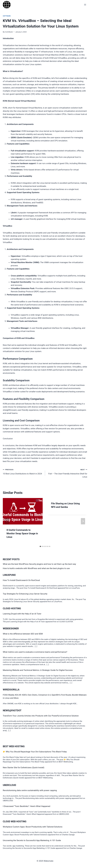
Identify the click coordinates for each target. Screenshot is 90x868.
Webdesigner (11, 628)
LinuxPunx (9, 575)
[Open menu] (85, 5)
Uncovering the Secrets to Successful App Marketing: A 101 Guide (32, 840)
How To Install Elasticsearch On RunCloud (21, 580)
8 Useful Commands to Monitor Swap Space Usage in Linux (22, 533)
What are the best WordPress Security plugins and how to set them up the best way (39, 564)
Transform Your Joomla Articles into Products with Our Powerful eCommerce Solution (41, 716)
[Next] (83, 521)
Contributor (9, 32)
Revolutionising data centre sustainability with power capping (30, 790)
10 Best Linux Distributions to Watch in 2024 (23, 471)
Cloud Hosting (12, 608)
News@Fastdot (12, 710)
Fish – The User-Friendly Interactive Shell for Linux (67, 473)
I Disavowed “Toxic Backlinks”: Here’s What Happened (26, 806)
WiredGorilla (11, 690)
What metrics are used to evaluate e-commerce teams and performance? (35, 652)
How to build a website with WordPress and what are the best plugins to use (36, 568)
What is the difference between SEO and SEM (23, 634)
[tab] (40, 546)
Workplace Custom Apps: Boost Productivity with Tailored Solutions (33, 827)
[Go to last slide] (7, 521)
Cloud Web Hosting (15, 821)
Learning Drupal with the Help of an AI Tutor (22, 614)
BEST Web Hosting (14, 746)
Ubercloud (9, 785)
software (7, 16)
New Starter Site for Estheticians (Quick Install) (24, 767)
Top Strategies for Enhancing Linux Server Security (25, 594)
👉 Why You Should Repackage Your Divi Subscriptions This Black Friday (35, 752)
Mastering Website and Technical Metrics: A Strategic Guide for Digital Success (38, 670)
